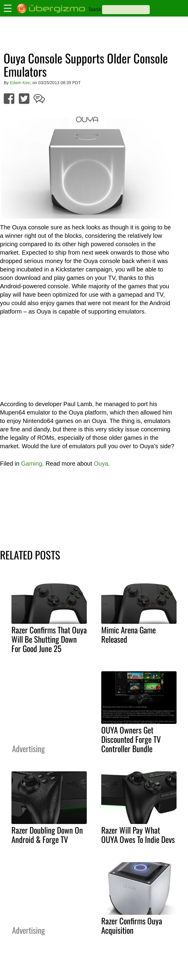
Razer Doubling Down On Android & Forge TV (47, 835)
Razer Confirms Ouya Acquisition (132, 925)
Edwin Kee (20, 83)
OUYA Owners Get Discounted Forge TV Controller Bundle (131, 739)
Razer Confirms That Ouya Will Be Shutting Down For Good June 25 (49, 639)
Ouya (101, 464)
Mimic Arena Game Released (128, 634)
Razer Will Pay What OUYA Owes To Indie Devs (138, 835)
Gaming (32, 464)
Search (95, 9)
